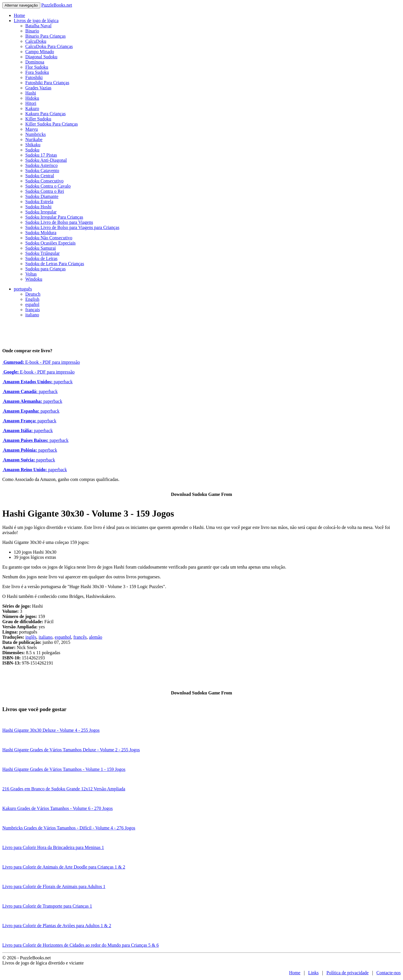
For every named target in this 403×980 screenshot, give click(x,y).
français (33, 310)
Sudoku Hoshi (38, 207)
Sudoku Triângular (43, 253)
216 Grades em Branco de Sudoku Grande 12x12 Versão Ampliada (64, 789)
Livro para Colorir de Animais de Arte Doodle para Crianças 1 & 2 (64, 867)
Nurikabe (34, 139)
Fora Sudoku (37, 72)
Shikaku (33, 145)
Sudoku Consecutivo (44, 181)
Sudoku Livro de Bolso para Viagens (59, 222)
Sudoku (32, 150)
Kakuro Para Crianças (45, 114)
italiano (32, 315)
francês (80, 637)
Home (19, 15)
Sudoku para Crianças (45, 269)
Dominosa (35, 62)
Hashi (31, 93)
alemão (95, 637)
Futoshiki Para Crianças (47, 83)
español (32, 304)
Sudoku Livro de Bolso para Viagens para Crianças (72, 227)
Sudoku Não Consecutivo (49, 238)
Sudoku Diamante (42, 196)
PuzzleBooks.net (57, 5)
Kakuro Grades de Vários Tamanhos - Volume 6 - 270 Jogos (57, 808)
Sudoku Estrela (39, 202)
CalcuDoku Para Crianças (49, 46)
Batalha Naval (38, 26)
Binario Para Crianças (45, 36)
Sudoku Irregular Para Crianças (54, 217)
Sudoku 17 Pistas (41, 155)
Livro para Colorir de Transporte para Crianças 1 (47, 906)
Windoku (34, 279)
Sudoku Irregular (41, 212)
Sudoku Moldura (41, 233)
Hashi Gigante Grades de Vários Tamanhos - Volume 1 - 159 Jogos (64, 769)
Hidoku (32, 98)
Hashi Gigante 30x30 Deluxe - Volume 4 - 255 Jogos (51, 730)
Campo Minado (40, 52)
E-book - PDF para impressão (41, 362)
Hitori (31, 103)
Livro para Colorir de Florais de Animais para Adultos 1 (54, 886)
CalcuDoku (36, 41)
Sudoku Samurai (41, 248)
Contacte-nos (389, 973)
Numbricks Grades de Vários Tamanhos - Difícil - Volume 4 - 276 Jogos (69, 828)
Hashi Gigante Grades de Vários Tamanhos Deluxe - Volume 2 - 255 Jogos (71, 750)
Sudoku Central (40, 176)
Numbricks (35, 134)
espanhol (63, 637)
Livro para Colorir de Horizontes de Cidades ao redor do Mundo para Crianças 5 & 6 (80, 945)
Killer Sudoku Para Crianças (52, 124)
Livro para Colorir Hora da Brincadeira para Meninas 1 (53, 847)
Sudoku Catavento (42, 171)
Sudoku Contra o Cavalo (48, 186)
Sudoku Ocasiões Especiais (50, 243)
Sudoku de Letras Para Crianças (55, 264)
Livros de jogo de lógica (36, 21)
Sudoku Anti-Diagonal (46, 160)
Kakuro (32, 108)
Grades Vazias (38, 88)
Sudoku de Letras (41, 258)
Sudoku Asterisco (41, 165)
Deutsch (33, 294)
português (23, 289)
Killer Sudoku (38, 119)
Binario (32, 31)
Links (313, 973)
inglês (31, 637)
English (32, 299)
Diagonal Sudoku (41, 57)
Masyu (32, 129)
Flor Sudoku (37, 67)
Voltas (31, 274)
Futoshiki (34, 77)
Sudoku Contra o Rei (45, 191)
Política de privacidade (348, 973)
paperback (37, 382)
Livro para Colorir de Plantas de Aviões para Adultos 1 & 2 (57, 926)
